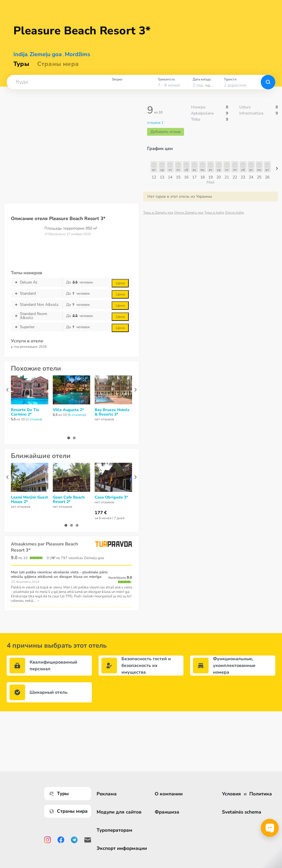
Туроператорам (115, 830)
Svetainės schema (242, 812)
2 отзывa (34, 419)
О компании (169, 794)
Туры (21, 64)
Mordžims (77, 54)
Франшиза (167, 812)
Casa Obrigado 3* (111, 497)
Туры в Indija (214, 213)
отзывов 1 (155, 123)
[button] (57, 82)
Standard (37, 294)
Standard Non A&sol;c (37, 305)
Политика (261, 794)
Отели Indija (234, 213)
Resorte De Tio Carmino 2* (25, 412)
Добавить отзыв (166, 132)
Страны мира (58, 64)
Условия (231, 794)
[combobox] (57, 82)
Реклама (107, 794)
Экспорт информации (122, 848)
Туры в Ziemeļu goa (158, 213)
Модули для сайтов (120, 812)
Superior (37, 327)
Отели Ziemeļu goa (189, 213)
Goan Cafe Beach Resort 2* (69, 500)
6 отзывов (77, 415)
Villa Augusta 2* (68, 410)
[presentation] (7, 390)
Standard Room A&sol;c (37, 316)
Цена (120, 283)
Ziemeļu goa (46, 54)
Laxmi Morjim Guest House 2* (29, 500)
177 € (101, 513)
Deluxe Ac (37, 282)
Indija (21, 54)
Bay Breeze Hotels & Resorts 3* (112, 412)
